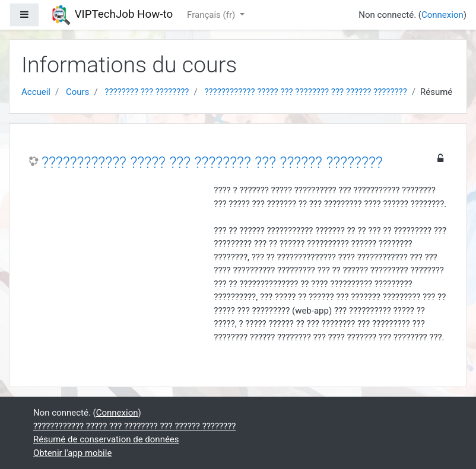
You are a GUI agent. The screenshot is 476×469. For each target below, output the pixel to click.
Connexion (442, 15)
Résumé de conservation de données (106, 439)
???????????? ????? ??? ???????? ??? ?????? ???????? (305, 92)
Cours (77, 92)
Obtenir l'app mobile (72, 453)
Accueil (36, 92)
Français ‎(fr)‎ (212, 15)
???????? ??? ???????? (147, 92)
